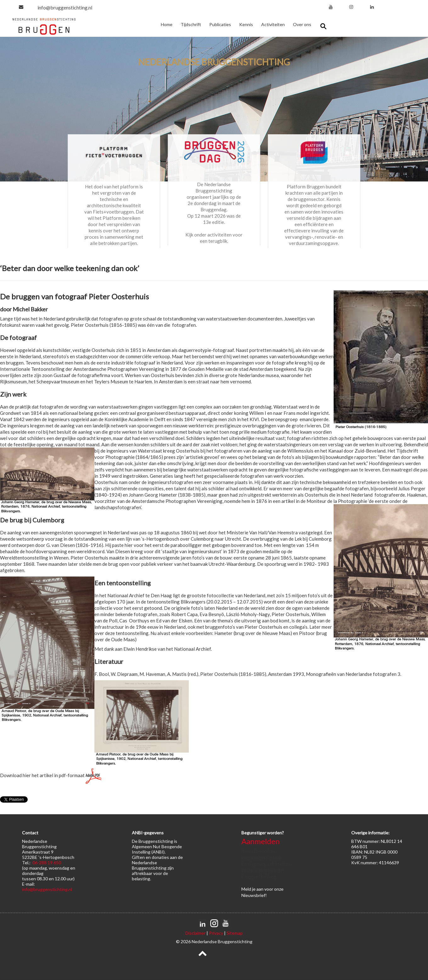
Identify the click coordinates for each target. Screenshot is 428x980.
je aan (258, 889)
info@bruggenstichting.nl (65, 7)
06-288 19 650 (47, 863)
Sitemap (235, 933)
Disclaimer (195, 933)
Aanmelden (261, 841)
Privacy (216, 933)
